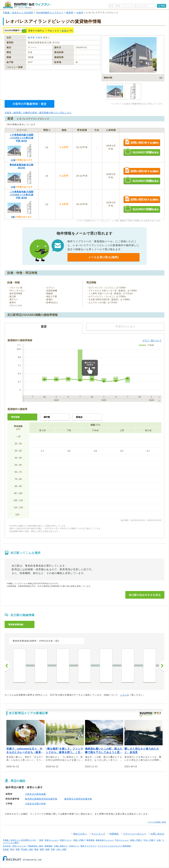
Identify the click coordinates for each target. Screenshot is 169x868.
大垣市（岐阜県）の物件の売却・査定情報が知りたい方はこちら (38, 113)
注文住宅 (7, 846)
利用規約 (114, 834)
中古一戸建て (149, 840)
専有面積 (15, 417)
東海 (36, 849)
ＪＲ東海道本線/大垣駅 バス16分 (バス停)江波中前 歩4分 (21, 138)
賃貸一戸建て (79, 840)
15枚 (13, 187)
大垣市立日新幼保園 (35, 794)
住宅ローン (74, 846)
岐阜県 (70, 13)
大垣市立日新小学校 (35, 804)
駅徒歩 (79, 417)
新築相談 (48, 846)
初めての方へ (80, 834)
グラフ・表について (152, 340)
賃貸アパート (66, 840)
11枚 (13, 160)
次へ (162, 666)
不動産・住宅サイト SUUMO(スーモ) (19, 840)
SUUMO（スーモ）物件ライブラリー (27, 5)
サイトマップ (98, 834)
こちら (123, 695)
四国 (47, 849)
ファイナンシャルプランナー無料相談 (114, 846)
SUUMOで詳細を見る (142, 152)
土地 (159, 840)
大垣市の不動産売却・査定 (29, 104)
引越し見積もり (61, 846)
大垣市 (80, 13)
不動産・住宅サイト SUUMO (18, 13)
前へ (7, 666)
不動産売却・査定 (35, 846)
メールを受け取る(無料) (103, 257)
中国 (53, 849)
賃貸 (64, 31)
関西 (42, 849)
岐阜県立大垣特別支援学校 (78, 799)
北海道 (6, 849)
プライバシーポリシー (135, 834)
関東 (18, 849)
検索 (163, 6)
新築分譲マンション (105, 840)
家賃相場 (90, 840)
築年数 (47, 417)
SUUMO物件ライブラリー (50, 13)
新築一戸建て (136, 840)
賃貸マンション (52, 840)
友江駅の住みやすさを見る (145, 595)
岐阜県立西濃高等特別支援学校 (41, 799)
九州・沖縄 (61, 849)
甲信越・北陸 (27, 849)
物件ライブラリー (88, 846)
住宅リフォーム (19, 846)
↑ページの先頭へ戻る (157, 822)
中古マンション (122, 840)
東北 (12, 849)
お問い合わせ (157, 834)
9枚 (13, 217)
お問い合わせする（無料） (142, 143)
